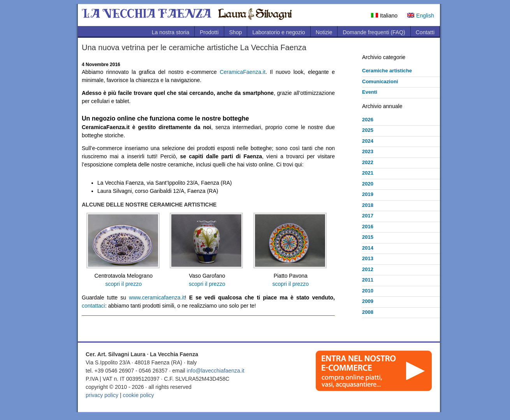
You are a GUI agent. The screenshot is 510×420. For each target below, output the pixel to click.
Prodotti (209, 32)
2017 (368, 216)
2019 (368, 194)
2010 (368, 291)
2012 (368, 269)
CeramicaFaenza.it (243, 72)
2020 (368, 184)
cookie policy (138, 395)
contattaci (93, 306)
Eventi (370, 92)
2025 (368, 130)
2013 (368, 258)
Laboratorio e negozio (279, 32)
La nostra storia (171, 32)
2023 (368, 151)
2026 (368, 120)
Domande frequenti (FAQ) (374, 32)
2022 (368, 162)
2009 (368, 301)
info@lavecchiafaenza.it (216, 371)
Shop (236, 32)
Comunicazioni (380, 81)
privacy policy (102, 395)
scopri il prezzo (124, 284)
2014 (368, 248)
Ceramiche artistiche (387, 71)
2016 (368, 227)
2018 (368, 205)
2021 (368, 173)
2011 (368, 280)
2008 (368, 312)
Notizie (324, 32)
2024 (368, 141)
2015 (368, 237)
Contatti (425, 32)
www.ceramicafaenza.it (157, 297)
